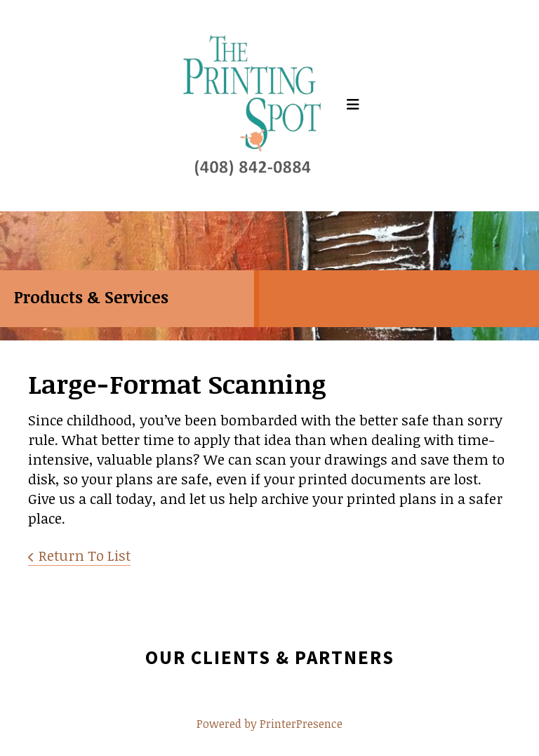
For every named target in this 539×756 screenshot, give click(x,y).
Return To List (85, 555)
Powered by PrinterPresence (269, 724)
